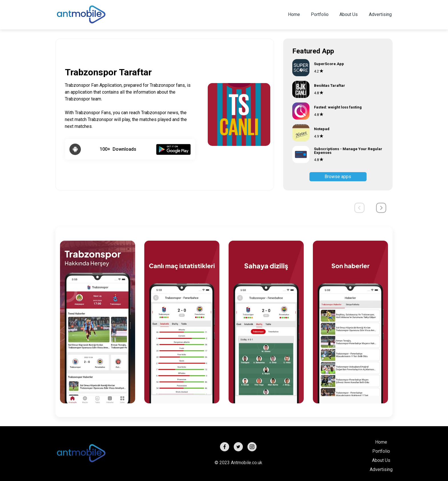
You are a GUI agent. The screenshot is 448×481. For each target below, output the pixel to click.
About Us (349, 14)
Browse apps (338, 177)
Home (294, 14)
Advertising (380, 14)
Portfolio (320, 14)
